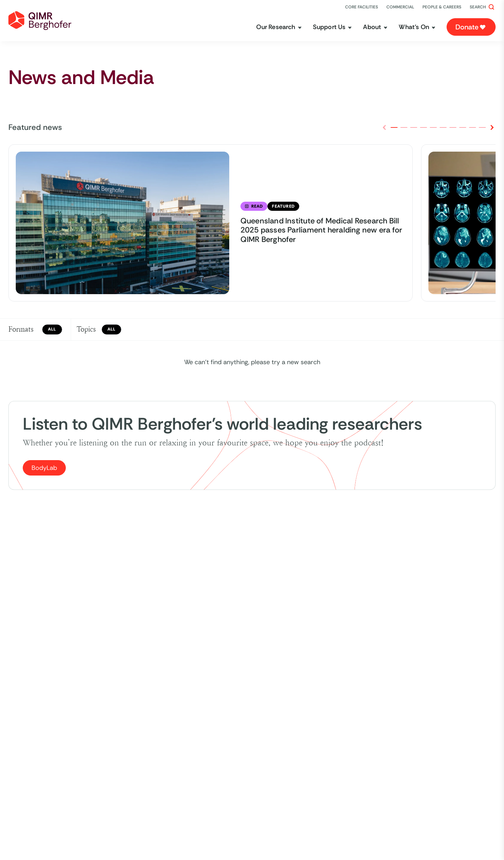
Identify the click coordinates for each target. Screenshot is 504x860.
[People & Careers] (442, 7)
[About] (375, 27)
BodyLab (44, 468)
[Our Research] (279, 27)
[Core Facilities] (362, 7)
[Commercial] (400, 7)
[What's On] (417, 27)
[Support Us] (332, 27)
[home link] (40, 21)
